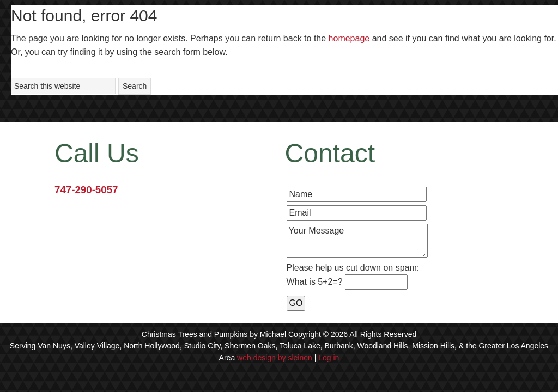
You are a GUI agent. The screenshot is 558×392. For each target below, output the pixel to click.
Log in (329, 358)
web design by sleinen (275, 358)
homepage (349, 38)
